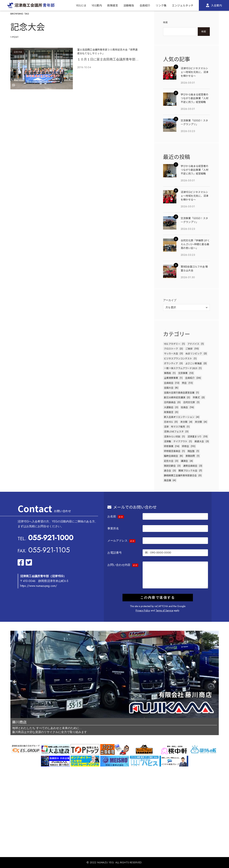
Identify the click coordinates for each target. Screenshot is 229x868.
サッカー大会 (171, 353)
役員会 (184, 407)
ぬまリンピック (194, 353)
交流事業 (183, 373)
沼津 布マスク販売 (174, 427)
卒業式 (196, 397)
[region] (115, 683)
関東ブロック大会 (188, 470)
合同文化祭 (189, 402)
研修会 (185, 446)
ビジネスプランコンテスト (178, 358)
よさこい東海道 (194, 363)
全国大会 (169, 388)
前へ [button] (15, 682)
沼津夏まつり (195, 436)
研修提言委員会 (172, 451)
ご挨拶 (189, 349)
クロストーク (171, 349)
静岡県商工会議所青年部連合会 (180, 475)
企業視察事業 (171, 378)
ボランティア (171, 363)
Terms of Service (164, 610)
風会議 (167, 480)
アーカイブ (170, 300)
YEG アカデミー (172, 344)
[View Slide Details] (115, 674)
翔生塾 (191, 451)
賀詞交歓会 (170, 466)
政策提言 (169, 412)
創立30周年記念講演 (175, 397)
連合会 (167, 470)
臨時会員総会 (171, 456)
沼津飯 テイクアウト (176, 441)
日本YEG (168, 422)
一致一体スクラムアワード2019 (181, 368)
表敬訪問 (190, 456)
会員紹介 (190, 378)
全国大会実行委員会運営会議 (179, 392)
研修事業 (169, 446)
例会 (184, 383)
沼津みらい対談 (172, 436)
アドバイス (193, 344)
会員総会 (169, 383)
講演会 (184, 461)
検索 (166, 22)
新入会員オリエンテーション (179, 417)
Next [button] (214, 682)
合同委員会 (170, 402)
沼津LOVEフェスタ (174, 431)
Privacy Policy (143, 610)
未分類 (184, 422)
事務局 (167, 373)
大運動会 (169, 407)
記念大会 (18, 52)
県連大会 (199, 441)
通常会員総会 (190, 466)
